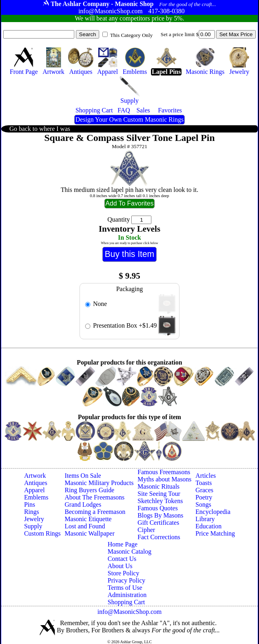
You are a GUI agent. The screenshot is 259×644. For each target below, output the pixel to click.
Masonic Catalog (129, 551)
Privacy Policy (126, 580)
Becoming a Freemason (95, 512)
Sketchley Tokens (160, 501)
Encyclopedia (213, 512)
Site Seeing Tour (159, 494)
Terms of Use (125, 588)
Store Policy (123, 573)
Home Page (122, 544)
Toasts (204, 483)
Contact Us (122, 559)
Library (205, 519)
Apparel (35, 490)
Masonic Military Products (99, 483)
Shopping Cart (126, 602)
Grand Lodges (83, 504)
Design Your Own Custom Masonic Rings (129, 119)
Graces (204, 490)
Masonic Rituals (159, 486)
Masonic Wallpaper (90, 533)
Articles (206, 476)
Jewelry (34, 519)
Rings (32, 512)
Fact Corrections (159, 537)
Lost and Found (85, 526)
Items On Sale (83, 476)
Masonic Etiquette (88, 519)
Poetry (204, 497)
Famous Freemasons (164, 472)
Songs (203, 504)
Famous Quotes (158, 508)
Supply (33, 526)
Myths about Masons (165, 479)
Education (209, 526)
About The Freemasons (95, 497)
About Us (120, 566)
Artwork (35, 476)
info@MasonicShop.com (129, 612)
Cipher (147, 530)
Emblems (36, 497)
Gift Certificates (159, 523)
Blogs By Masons (161, 515)
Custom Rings (42, 533)
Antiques (36, 483)
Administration (127, 595)
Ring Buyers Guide (90, 490)
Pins (30, 504)
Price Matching (215, 533)
